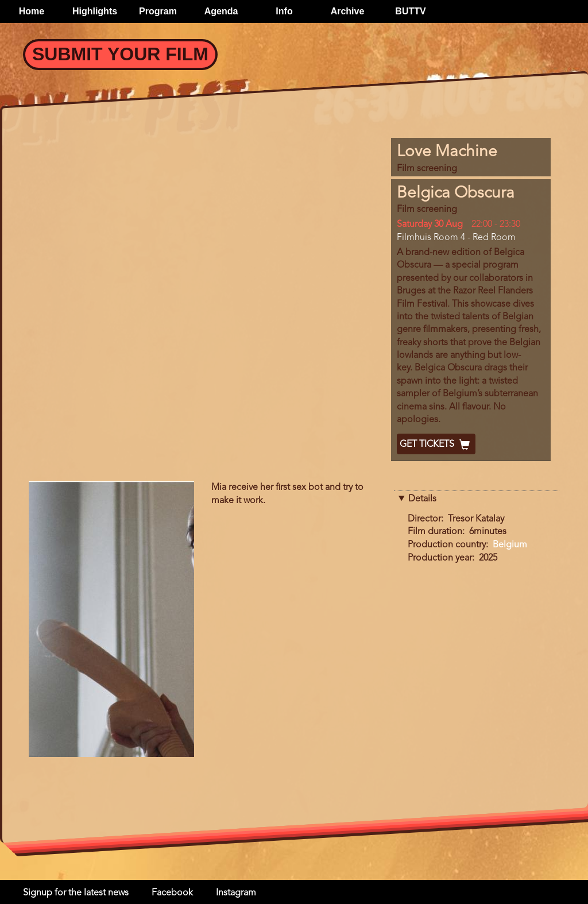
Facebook (172, 893)
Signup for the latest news (76, 893)
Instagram (236, 893)
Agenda (221, 11)
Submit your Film (120, 54)
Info (284, 11)
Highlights (95, 11)
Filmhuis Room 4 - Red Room (456, 238)
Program (158, 11)
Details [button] (422, 499)
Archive (348, 11)
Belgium (510, 545)
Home (32, 11)
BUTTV (410, 11)
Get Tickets (436, 445)
